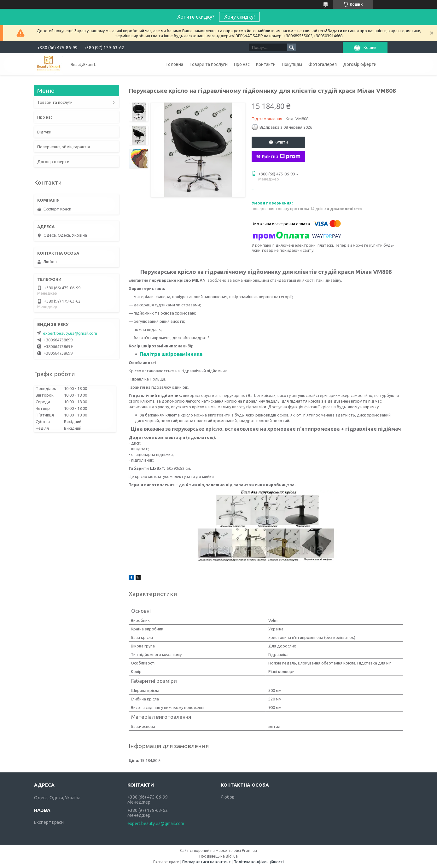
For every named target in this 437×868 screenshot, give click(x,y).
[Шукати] (292, 47)
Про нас (242, 64)
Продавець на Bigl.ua (218, 856)
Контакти (266, 64)
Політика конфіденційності (259, 862)
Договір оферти (360, 64)
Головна (175, 64)
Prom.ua (249, 850)
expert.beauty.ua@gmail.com (70, 333)
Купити (281, 142)
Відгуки (44, 132)
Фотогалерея (323, 64)
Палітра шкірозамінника (171, 354)
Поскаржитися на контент (207, 862)
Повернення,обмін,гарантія (64, 147)
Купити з (281, 156)
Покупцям (292, 64)
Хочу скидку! (239, 17)
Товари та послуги (209, 64)
